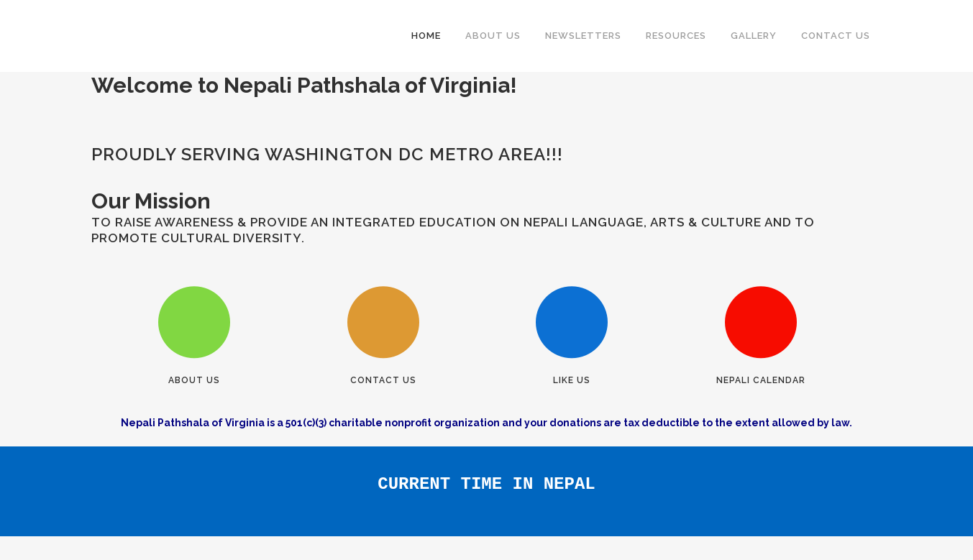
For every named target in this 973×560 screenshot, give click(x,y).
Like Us (572, 380)
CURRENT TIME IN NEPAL (487, 471)
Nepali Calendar (761, 380)
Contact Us (383, 380)
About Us (194, 380)
